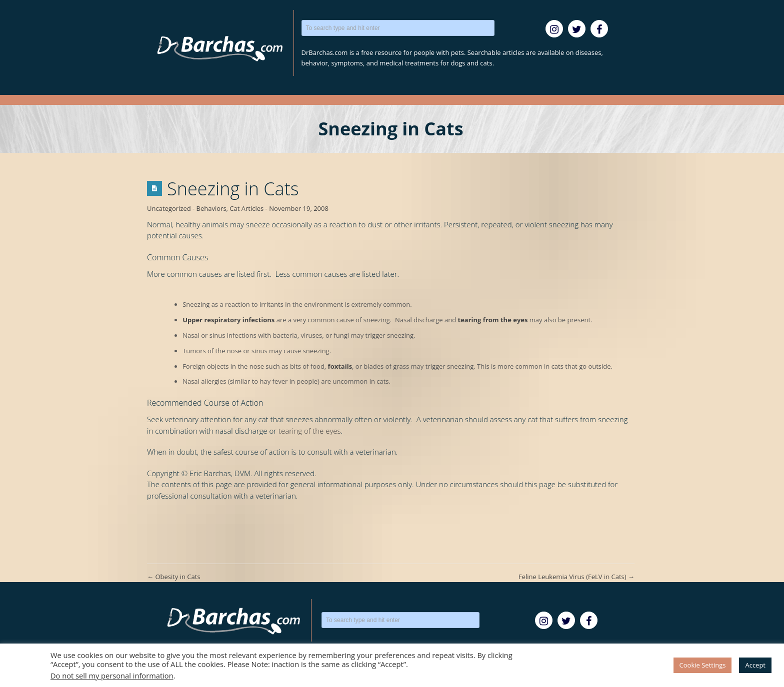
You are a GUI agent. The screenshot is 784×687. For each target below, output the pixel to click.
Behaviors (211, 208)
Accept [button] (755, 665)
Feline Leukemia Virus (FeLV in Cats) (576, 577)
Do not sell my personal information (112, 676)
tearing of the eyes (310, 431)
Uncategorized (169, 208)
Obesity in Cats (174, 577)
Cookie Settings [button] (703, 665)
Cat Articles (246, 208)
